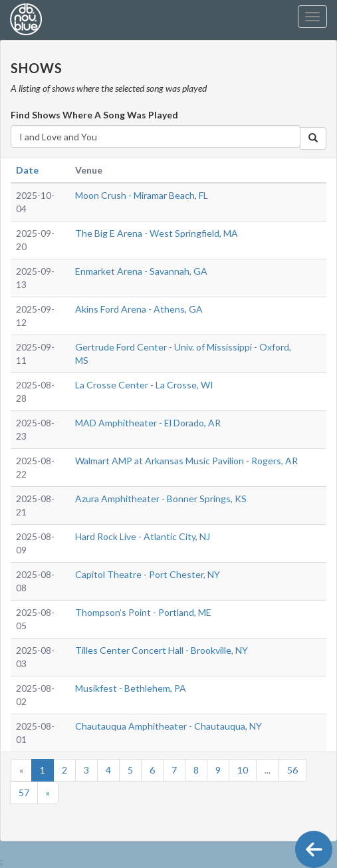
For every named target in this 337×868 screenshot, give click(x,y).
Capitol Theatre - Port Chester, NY (148, 574)
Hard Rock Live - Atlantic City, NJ (143, 536)
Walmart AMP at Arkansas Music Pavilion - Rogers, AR (186, 461)
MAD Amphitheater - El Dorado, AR (148, 423)
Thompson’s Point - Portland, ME (143, 612)
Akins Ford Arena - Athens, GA (139, 309)
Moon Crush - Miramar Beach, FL (142, 195)
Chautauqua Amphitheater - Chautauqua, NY (168, 726)
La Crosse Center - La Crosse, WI (144, 385)
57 (24, 793)
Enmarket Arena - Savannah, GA (141, 271)
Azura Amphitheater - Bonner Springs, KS (161, 499)
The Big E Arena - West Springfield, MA (157, 233)
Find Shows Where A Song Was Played (94, 115)
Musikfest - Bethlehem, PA (131, 688)
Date (27, 170)
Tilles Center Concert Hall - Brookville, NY (162, 650)
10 (243, 770)
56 (292, 770)
